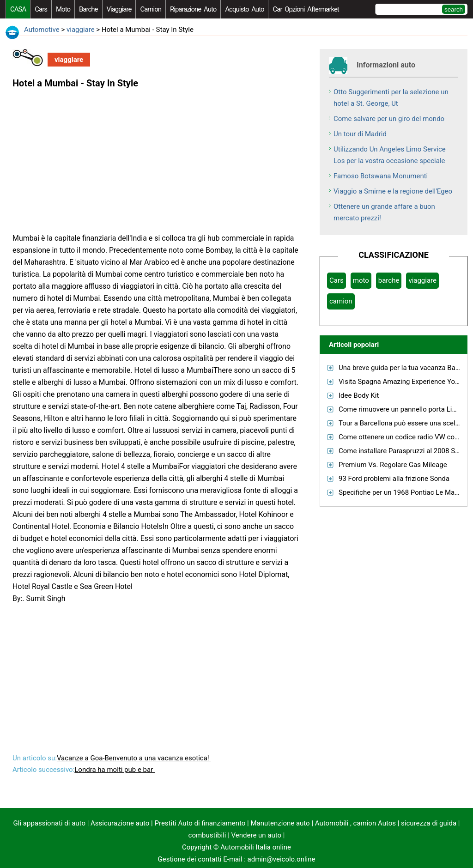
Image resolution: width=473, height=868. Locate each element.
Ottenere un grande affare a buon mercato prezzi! (384, 212)
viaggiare (119, 9)
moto (63, 9)
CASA (18, 9)
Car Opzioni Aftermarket (306, 9)
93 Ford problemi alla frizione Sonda (394, 479)
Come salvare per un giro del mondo (389, 119)
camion (151, 9)
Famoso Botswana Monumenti (381, 176)
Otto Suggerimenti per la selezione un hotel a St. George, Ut (391, 98)
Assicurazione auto (120, 823)
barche (88, 9)
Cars (41, 9)
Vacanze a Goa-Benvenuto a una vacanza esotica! (134, 758)
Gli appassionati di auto (49, 823)
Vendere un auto (257, 835)
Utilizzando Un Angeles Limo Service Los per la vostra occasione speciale (390, 155)
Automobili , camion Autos (355, 823)
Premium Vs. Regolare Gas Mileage (393, 465)
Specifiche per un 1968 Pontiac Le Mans (400, 492)
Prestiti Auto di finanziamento (200, 823)
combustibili (207, 835)
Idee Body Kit (359, 395)
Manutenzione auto (280, 823)
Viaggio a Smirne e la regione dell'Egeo (393, 191)
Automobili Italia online (256, 847)
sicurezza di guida (429, 823)
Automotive (42, 30)
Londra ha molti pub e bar (115, 770)
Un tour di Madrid (360, 134)
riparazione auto (193, 9)
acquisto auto (244, 9)
